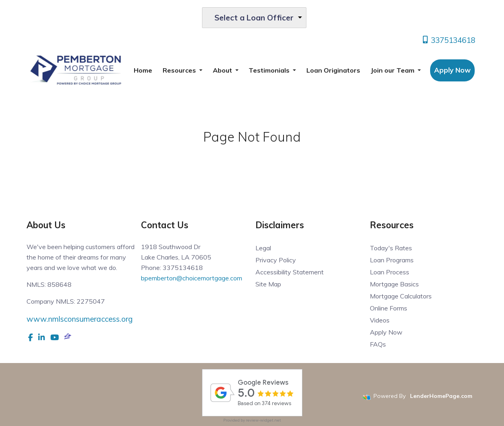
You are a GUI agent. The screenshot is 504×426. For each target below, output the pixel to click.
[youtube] (54, 337)
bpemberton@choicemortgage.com (192, 278)
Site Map (268, 284)
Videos (380, 320)
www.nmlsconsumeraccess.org (80, 319)
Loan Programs (392, 260)
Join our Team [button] (393, 70)
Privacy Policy (276, 260)
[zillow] (68, 337)
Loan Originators (333, 70)
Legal (263, 248)
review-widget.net (263, 420)
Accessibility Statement (290, 272)
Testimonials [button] (270, 70)
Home (143, 70)
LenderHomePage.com (441, 396)
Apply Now (452, 70)
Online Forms (389, 308)
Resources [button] (180, 70)
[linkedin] (42, 337)
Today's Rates (391, 248)
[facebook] (31, 337)
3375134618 (448, 40)
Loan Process (390, 272)
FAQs (378, 344)
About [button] (223, 70)
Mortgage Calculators (401, 296)
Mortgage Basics (394, 284)
